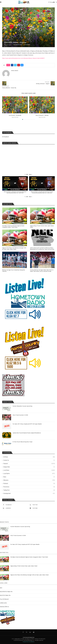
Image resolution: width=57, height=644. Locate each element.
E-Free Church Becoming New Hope (22, 442)
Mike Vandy (8, 45)
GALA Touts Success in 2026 (20, 415)
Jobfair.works (3, 603)
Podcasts (29, 484)
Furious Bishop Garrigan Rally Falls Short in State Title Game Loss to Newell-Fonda (42, 271)
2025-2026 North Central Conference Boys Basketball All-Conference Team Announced (42, 249)
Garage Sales (29, 467)
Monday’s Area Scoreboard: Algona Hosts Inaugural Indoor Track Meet (13, 227)
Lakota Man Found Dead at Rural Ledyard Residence (27, 433)
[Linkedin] (52, 2)
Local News (29, 470)
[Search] (56, 2)
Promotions (29, 487)
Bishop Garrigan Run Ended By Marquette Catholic (14, 271)
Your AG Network (4, 599)
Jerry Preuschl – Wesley (42, 115)
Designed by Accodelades (29, 642)
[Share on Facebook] (12, 65)
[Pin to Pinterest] (19, 65)
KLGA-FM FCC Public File (6, 592)
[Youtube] (54, 2)
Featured (29, 464)
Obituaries (29, 480)
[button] (31, 174)
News (29, 477)
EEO (1, 588)
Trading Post (29, 490)
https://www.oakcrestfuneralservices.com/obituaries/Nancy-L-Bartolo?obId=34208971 (23, 58)
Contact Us (29, 460)
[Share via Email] (22, 65)
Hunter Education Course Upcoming (22, 406)
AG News (29, 457)
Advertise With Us (4, 607)
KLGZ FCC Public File (5, 595)
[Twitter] (50, 2)
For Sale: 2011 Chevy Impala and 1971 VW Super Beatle (27, 424)
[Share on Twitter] (15, 65)
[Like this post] (9, 65)
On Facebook (5, 137)
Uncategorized (29, 493)
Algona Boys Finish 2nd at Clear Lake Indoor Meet (42, 227)
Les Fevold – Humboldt (15, 115)
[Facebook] (49, 2)
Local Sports (29, 474)
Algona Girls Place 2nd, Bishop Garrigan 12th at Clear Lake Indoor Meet (14, 249)
